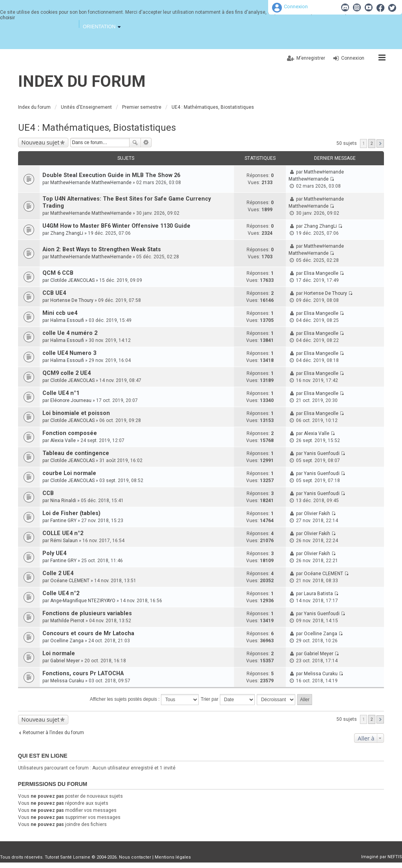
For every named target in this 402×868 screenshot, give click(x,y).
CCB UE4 (54, 293)
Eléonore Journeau (71, 400)
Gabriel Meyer (65, 661)
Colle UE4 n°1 (61, 393)
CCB (48, 493)
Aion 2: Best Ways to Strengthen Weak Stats (102, 249)
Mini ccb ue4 (60, 313)
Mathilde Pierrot (67, 621)
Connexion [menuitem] (353, 58)
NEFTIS (395, 857)
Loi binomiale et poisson (76, 413)
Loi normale (59, 653)
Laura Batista (318, 594)
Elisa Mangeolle (321, 273)
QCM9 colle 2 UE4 (67, 373)
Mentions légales (173, 857)
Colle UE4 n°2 (61, 593)
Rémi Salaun (64, 541)
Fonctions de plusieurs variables (87, 613)
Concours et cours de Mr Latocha (88, 633)
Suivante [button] (380, 143)
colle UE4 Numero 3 (69, 353)
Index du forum (82, 81)
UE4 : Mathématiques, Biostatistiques (97, 128)
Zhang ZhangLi (67, 233)
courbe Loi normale (69, 473)
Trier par (227, 700)
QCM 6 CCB (58, 273)
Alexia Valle (63, 440)
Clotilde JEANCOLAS (72, 280)
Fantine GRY (63, 521)
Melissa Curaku (67, 681)
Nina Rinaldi (63, 501)
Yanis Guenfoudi (322, 453)
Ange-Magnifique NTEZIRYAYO (83, 601)
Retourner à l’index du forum (53, 733)
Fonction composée (70, 433)
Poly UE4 (54, 553)
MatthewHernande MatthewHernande (91, 183)
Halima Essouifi (67, 320)
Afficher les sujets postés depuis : (144, 700)
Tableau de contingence (76, 453)
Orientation (99, 27)
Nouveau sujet (41, 142)
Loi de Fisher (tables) (71, 513)
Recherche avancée (146, 143)
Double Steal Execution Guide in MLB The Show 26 (111, 175)
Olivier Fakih (317, 513)
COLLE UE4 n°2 (63, 533)
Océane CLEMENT (70, 581)
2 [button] (372, 143)
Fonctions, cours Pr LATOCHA (83, 673)
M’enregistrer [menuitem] (311, 58)
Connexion (296, 6)
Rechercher (135, 143)
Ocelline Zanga (67, 641)
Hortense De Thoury (72, 300)
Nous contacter (135, 857)
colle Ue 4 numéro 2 (70, 333)
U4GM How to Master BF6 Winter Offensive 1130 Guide (116, 226)
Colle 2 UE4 (58, 573)
